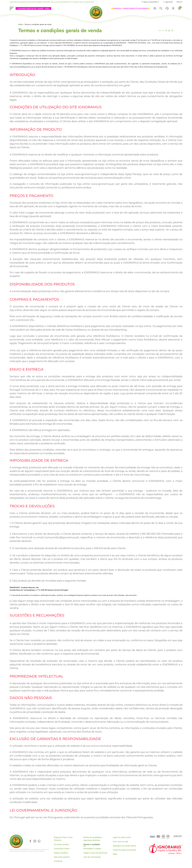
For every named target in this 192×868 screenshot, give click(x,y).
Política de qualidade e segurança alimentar (93, 839)
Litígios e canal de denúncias (95, 853)
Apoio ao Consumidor (150, 2)
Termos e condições (92, 844)
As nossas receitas (61, 844)
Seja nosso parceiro (62, 857)
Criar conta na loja (120, 842)
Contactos (58, 861)
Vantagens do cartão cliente (124, 846)
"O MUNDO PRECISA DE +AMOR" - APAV (33, 8)
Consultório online (62, 849)
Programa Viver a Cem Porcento (63, 839)
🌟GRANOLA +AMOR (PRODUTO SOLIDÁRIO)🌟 (131, 8)
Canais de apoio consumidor (125, 850)
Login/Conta (168, 2)
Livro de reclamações (92, 857)
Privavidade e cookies (92, 849)
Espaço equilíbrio (61, 853)
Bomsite (42, 851)
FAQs (115, 854)
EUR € (180, 2)
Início (20, 24)
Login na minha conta (122, 837)
